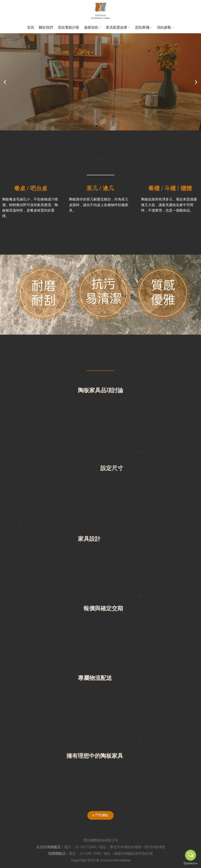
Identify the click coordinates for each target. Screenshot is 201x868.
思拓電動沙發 (69, 28)
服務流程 (93, 28)
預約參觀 (166, 28)
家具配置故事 (118, 28)
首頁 (31, 28)
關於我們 (46, 28)
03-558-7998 (90, 854)
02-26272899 (86, 847)
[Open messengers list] (191, 855)
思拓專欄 (144, 28)
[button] (97, 126)
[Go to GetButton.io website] (191, 864)
